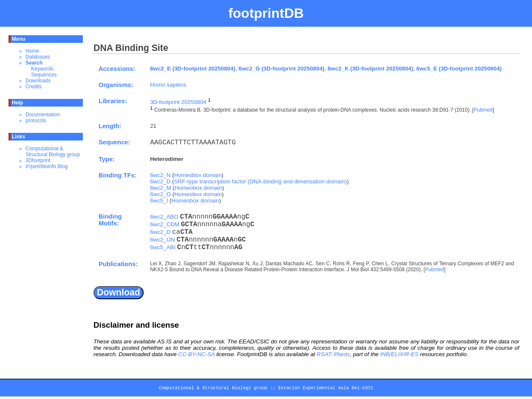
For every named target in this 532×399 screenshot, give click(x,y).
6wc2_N (160, 175)
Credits (34, 87)
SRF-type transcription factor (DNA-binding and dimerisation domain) (260, 181)
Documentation (43, 115)
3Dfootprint (38, 160)
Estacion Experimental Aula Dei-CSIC (326, 389)
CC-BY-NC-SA (196, 354)
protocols (36, 121)
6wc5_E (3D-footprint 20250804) (459, 69)
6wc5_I (159, 201)
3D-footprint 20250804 (178, 102)
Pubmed (483, 110)
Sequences (44, 75)
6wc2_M (161, 188)
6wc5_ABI (163, 247)
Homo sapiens (168, 85)
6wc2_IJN (163, 240)
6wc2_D (160, 181)
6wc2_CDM (165, 224)
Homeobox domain (198, 175)
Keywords (42, 69)
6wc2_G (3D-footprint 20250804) (281, 69)
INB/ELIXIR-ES (399, 354)
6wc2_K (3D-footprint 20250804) (370, 69)
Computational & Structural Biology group (53, 152)
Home (32, 51)
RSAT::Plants (333, 354)
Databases (38, 57)
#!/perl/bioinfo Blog (47, 166)
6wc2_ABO (164, 217)
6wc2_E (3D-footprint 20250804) (193, 69)
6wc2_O (160, 194)
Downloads (38, 81)
